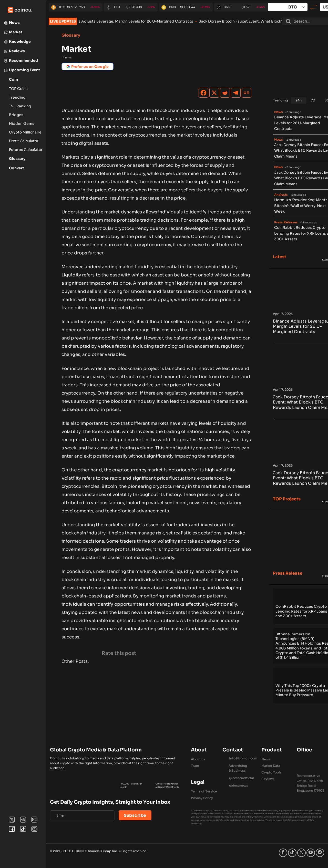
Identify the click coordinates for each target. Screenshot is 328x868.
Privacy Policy (202, 798)
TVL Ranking (20, 106)
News (266, 759)
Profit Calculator (24, 141)
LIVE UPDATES (63, 21)
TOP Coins (18, 89)
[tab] (299, 100)
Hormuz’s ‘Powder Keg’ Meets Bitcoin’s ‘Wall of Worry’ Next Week (301, 206)
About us (198, 759)
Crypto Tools (271, 772)
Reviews (268, 779)
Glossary (71, 35)
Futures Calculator (26, 150)
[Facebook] (203, 93)
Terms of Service (204, 791)
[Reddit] (225, 93)
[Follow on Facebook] (283, 853)
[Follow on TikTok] (292, 853)
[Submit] (288, 21)
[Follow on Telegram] (320, 853)
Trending (17, 97)
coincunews (239, 785)
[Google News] (247, 93)
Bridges (16, 115)
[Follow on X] (301, 853)
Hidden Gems (22, 123)
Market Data (271, 766)
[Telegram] (236, 93)
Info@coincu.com (243, 758)
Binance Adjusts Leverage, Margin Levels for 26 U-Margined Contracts (141, 21)
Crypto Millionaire (25, 132)
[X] (214, 93)
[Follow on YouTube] (311, 853)
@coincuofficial (242, 778)
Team (195, 766)
